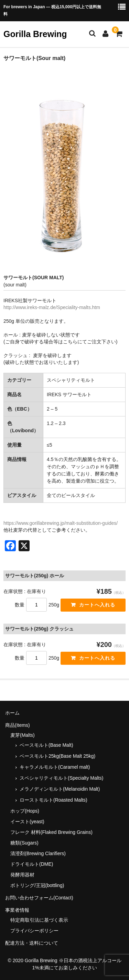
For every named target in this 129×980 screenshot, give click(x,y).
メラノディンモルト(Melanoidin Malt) (60, 789)
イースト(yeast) (27, 822)
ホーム (12, 713)
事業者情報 (17, 910)
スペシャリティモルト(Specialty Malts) (61, 778)
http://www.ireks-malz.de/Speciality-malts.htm (52, 307)
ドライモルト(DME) (32, 864)
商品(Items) (18, 725)
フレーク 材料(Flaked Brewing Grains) (51, 832)
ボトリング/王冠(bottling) (37, 885)
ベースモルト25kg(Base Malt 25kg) (57, 756)
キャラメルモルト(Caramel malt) (55, 767)
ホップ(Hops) (25, 811)
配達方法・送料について (32, 943)
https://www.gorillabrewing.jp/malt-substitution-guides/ (61, 523)
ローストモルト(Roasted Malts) (53, 800)
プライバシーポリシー (34, 931)
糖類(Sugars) (24, 843)
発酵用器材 (22, 875)
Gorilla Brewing (35, 34)
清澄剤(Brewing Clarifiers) (38, 853)
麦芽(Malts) (23, 735)
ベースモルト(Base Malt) (46, 745)
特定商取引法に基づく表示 (39, 920)
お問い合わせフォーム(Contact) (39, 898)
